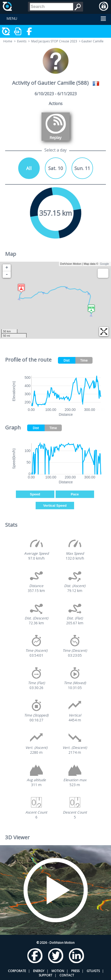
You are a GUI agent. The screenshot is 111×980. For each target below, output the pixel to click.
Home (8, 41)
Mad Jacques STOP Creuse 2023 (54, 41)
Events (22, 41)
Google (104, 264)
